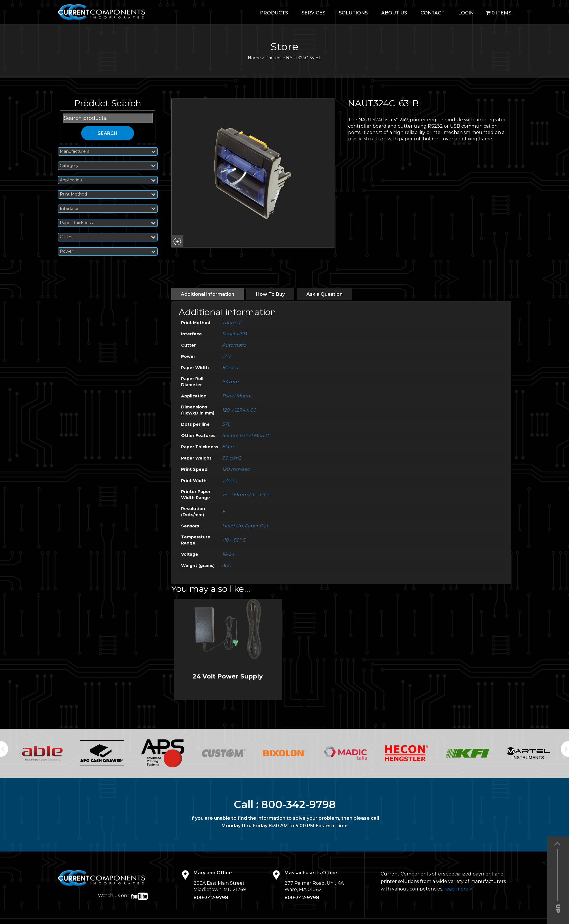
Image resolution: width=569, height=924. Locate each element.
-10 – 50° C (234, 540)
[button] (177, 241)
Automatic (234, 345)
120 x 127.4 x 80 (239, 410)
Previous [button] (4, 749)
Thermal (232, 322)
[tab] (208, 294)
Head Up (232, 526)
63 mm (230, 382)
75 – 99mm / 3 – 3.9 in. (247, 495)
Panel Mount (237, 396)
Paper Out (256, 526)
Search (108, 133)
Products (274, 13)
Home (254, 58)
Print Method (108, 194)
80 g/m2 (232, 458)
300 (227, 565)
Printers (273, 58)
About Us (394, 13)
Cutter (108, 237)
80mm (230, 368)
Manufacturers (108, 151)
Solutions (353, 13)
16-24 (228, 554)
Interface (108, 209)
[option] (41, 753)
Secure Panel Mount (246, 435)
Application (108, 180)
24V (226, 356)
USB (242, 334)
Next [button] (565, 749)
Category (108, 166)
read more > (458, 889)
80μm (229, 447)
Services (313, 13)
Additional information (208, 294)
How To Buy (270, 294)
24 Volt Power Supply (228, 676)
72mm (230, 480)
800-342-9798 (299, 804)
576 (226, 424)
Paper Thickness (108, 223)
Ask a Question (325, 294)
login (466, 13)
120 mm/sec (236, 469)
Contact (433, 13)
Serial (228, 334)
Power (108, 251)
